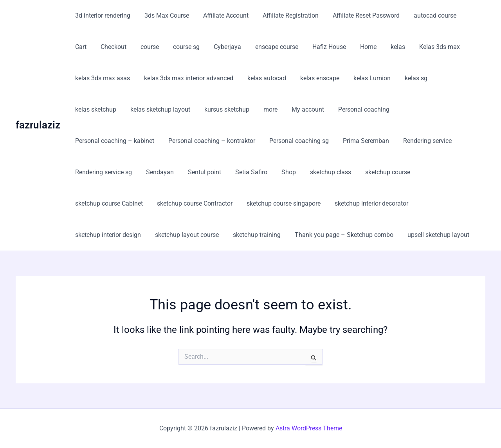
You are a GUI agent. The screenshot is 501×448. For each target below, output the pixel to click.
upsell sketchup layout (216, 235)
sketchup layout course (357, 203)
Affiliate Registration (285, 15)
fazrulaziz (38, 125)
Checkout (87, 47)
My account (247, 109)
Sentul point (91, 172)
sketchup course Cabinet (337, 172)
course (122, 47)
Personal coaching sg (204, 141)
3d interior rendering (102, 15)
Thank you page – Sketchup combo (124, 235)
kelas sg (407, 78)
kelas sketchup (452, 78)
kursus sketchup (169, 109)
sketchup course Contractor (421, 172)
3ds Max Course (164, 15)
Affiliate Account (222, 15)
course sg (157, 47)
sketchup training (425, 203)
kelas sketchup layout (104, 109)
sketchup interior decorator (198, 203)
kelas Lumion (365, 78)
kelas (361, 47)
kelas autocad (263, 78)
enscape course (244, 47)
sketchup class (212, 172)
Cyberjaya (196, 47)
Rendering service (329, 141)
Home (333, 47)
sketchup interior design (280, 203)
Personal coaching (302, 109)
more (211, 109)
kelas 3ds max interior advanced (186, 78)
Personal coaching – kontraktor (118, 141)
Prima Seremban (269, 141)
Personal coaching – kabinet (379, 109)
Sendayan (449, 141)
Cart (466, 15)
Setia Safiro (136, 172)
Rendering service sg (394, 141)
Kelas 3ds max (401, 47)
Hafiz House (295, 47)
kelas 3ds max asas (102, 78)
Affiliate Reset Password (359, 15)
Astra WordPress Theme (309, 428)
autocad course (426, 15)
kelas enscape (314, 78)
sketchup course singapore (111, 203)
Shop (172, 172)
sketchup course (268, 172)
